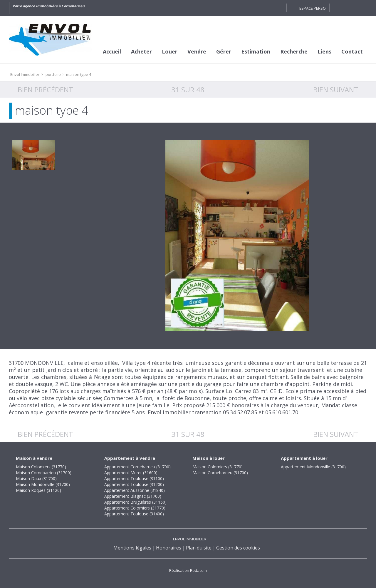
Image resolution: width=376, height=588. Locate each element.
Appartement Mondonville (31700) (313, 467)
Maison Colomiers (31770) (41, 467)
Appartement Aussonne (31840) (135, 490)
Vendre (197, 51)
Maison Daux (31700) (36, 478)
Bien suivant (336, 90)
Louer (170, 51)
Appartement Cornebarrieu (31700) (137, 467)
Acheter (141, 51)
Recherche (294, 51)
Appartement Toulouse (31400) (134, 514)
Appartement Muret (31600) (131, 473)
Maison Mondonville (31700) (43, 484)
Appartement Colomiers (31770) (135, 508)
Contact (352, 51)
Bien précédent (45, 90)
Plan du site (199, 548)
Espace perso (313, 8)
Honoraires (169, 548)
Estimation (256, 51)
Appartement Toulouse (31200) (134, 484)
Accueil (112, 51)
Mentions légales (132, 548)
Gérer (224, 51)
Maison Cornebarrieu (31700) (44, 473)
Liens (324, 51)
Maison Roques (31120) (38, 490)
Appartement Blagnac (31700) (133, 496)
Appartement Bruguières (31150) (135, 502)
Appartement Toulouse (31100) (134, 478)
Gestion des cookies (238, 548)
